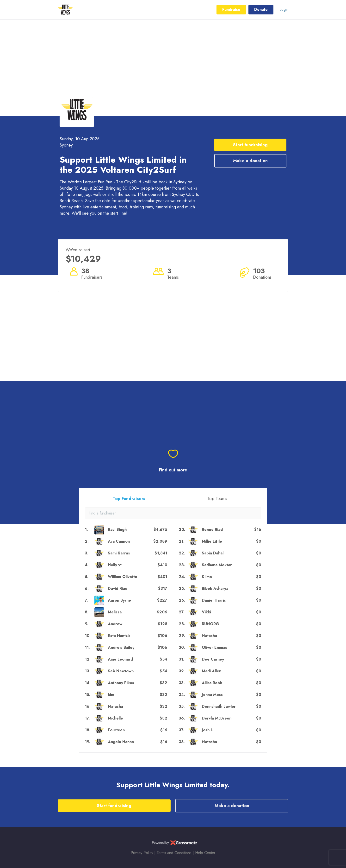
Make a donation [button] (250, 161)
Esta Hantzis (119, 636)
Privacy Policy (142, 853)
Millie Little (212, 541)
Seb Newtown (121, 671)
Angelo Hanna (121, 742)
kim (111, 695)
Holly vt (115, 565)
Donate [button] (261, 10)
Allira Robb (212, 683)
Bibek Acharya (215, 588)
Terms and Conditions (174, 853)
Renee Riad (212, 530)
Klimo (207, 577)
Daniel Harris (214, 600)
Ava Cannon (119, 541)
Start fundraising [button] (250, 145)
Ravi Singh (117, 530)
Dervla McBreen (217, 718)
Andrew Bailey (121, 647)
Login (284, 10)
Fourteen (116, 730)
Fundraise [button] (231, 10)
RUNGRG (210, 624)
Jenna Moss (212, 695)
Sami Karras (119, 553)
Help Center (205, 853)
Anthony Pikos (121, 683)
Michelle (115, 718)
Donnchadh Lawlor (219, 706)
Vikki (206, 612)
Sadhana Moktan (217, 565)
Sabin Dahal (213, 553)
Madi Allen (212, 671)
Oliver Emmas (214, 647)
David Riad (118, 588)
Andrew (115, 624)
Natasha (115, 706)
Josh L (207, 730)
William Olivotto (123, 577)
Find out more (173, 470)
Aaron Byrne (119, 600)
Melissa (115, 612)
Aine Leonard (120, 659)
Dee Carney (213, 659)
